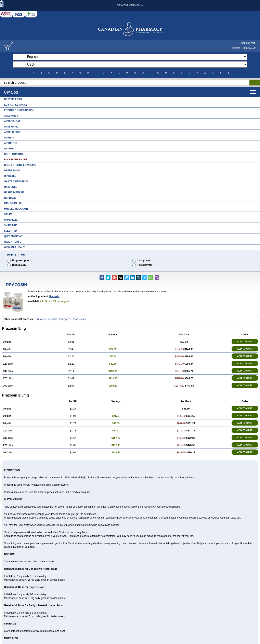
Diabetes (10, 176)
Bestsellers (13, 99)
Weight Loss (13, 242)
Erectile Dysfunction (19, 110)
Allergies (11, 116)
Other (8, 214)
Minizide (53, 319)
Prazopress (65, 319)
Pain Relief (12, 220)
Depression (12, 171)
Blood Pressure (16, 160)
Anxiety (9, 138)
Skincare (10, 225)
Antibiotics (12, 132)
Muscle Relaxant (16, 209)
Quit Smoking (13, 236)
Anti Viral (11, 127)
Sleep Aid (10, 231)
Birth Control (14, 154)
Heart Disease (14, 192)
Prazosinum (79, 319)
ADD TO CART (245, 341)
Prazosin (54, 296)
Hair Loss (11, 187)
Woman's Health (15, 247)
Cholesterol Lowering (20, 165)
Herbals (10, 198)
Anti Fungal (12, 121)
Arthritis (11, 143)
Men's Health (13, 203)
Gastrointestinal (16, 182)
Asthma (9, 149)
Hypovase (41, 319)
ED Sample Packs (16, 105)
